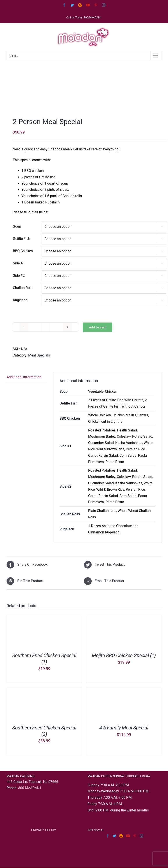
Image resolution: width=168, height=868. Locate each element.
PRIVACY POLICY (44, 830)
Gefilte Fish (22, 239)
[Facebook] (108, 836)
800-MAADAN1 (30, 788)
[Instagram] (142, 836)
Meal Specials (39, 355)
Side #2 (19, 275)
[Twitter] (114, 836)
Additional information (24, 377)
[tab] (27, 377)
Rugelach (20, 300)
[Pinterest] (135, 836)
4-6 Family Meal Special (124, 728)
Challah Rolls (23, 288)
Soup (17, 226)
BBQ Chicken (23, 251)
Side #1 (19, 263)
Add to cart (97, 327)
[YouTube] (128, 836)
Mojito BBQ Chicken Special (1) (124, 655)
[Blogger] (121, 836)
